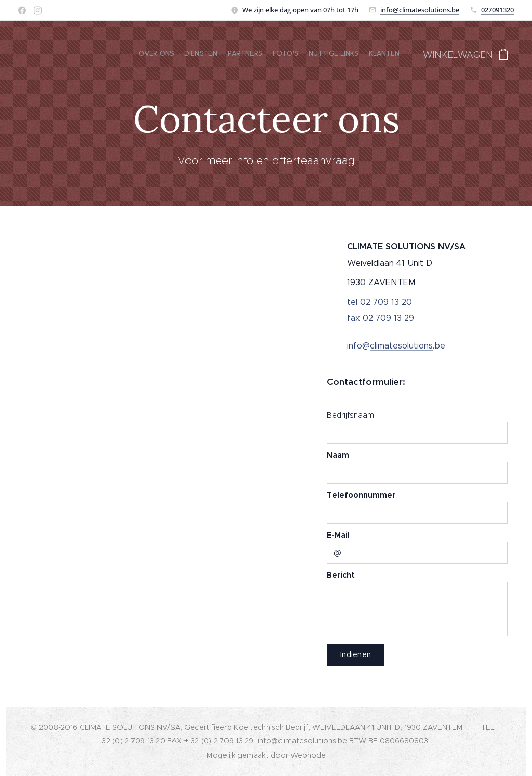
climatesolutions (401, 346)
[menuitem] (349, 55)
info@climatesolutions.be (420, 10)
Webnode (308, 755)
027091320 (497, 10)
